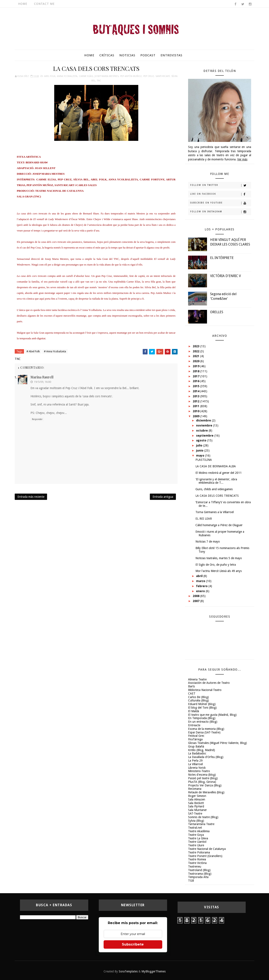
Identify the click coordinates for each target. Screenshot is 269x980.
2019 (196, 366)
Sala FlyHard (196, 806)
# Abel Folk (33, 351)
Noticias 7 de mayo (208, 542)
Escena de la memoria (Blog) (206, 729)
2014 (196, 391)
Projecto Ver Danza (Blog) (205, 785)
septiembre (205, 436)
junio (200, 450)
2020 (196, 361)
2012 (196, 401)
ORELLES (217, 312)
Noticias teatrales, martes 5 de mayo (219, 558)
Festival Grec (196, 736)
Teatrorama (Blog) (200, 874)
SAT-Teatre (195, 814)
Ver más (242, 159)
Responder (37, 419)
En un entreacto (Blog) (203, 722)
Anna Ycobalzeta (67, 76)
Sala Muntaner (197, 810)
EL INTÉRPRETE (222, 258)
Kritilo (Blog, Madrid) (202, 750)
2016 (196, 381)
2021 (196, 356)
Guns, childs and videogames (214, 489)
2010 (196, 411)
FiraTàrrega (195, 739)
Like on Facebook (221, 194)
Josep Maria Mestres (107, 76)
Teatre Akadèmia (199, 831)
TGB (191, 881)
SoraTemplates (128, 971)
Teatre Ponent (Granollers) (205, 856)
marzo (201, 581)
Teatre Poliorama (199, 852)
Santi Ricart (163, 76)
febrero (202, 586)
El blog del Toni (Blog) (202, 708)
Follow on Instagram (221, 212)
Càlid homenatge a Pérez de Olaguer (219, 525)
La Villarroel (195, 764)
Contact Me (44, 4)
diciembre (204, 420)
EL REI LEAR (204, 519)
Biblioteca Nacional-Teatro (205, 690)
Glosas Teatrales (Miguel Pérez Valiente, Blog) (218, 743)
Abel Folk (50, 76)
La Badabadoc (197, 753)
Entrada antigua (163, 497)
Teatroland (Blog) (199, 870)
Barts (191, 686)
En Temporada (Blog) (202, 718)
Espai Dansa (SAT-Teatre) (204, 732)
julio (200, 445)
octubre (202, 431)
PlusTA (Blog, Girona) (202, 782)
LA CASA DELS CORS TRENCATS (217, 496)
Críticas (107, 55)
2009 (196, 416)
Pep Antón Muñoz (131, 76)
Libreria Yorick (197, 768)
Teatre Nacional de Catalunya (207, 849)
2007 (196, 601)
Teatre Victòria (197, 863)
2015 (196, 386)
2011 (196, 406)
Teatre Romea (197, 859)
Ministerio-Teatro (199, 771)
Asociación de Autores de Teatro (209, 683)
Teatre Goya (196, 835)
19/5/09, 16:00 (42, 382)
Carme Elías (86, 76)
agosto (202, 440)
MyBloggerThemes (154, 971)
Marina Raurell (42, 377)
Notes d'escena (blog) (202, 775)
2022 (196, 351)
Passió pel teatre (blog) (203, 778)
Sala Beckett (196, 803)
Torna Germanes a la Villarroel (215, 512)
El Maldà (194, 711)
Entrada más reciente (31, 497)
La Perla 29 (195, 761)
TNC (99, 81)
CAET (192, 693)
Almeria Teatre (197, 679)
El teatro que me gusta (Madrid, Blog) (212, 715)
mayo (201, 456)
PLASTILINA (204, 460)
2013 (196, 396)
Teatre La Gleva (198, 838)
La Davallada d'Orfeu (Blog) (206, 757)
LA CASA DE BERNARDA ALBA (216, 466)
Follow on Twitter (221, 185)
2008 (196, 596)
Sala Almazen (197, 799)
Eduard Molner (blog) (202, 704)
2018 (196, 371)
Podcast (148, 55)
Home (23, 4)
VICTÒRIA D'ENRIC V (225, 276)
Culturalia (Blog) (198, 700)
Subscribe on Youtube (221, 203)
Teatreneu (195, 866)
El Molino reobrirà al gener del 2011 (219, 473)
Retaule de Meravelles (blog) (206, 792)
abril (200, 576)
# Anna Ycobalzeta (55, 351)
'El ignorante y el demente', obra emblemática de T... (216, 481)
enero (201, 591)
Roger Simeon (197, 796)
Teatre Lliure (196, 845)
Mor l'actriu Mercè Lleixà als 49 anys (219, 571)
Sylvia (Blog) (196, 821)
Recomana (195, 789)
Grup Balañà (196, 746)
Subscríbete (133, 944)
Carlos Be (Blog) (198, 697)
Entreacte (194, 725)
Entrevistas (171, 55)
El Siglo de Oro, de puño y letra (216, 565)
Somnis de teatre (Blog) (203, 817)
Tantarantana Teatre (201, 824)
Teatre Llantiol (197, 842)
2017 (196, 376)
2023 (196, 346)
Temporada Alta (198, 877)
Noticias (127, 55)
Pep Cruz (149, 76)
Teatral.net (195, 828)
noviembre (205, 425)
